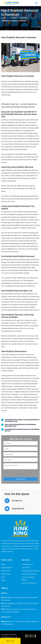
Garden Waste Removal (29, 583)
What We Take (6, 574)
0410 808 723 (17, 501)
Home (3, 18)
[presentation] (17, 474)
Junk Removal (26, 568)
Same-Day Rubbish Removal (31, 571)
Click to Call (10, 641)
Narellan (24, 18)
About (3, 564)
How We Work (6, 571)
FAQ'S (3, 577)
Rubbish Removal (7, 568)
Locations (13, 18)
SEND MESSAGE (18, 509)
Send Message (31, 641)
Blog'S (3, 580)
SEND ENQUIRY (21, 479)
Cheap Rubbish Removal (29, 574)
